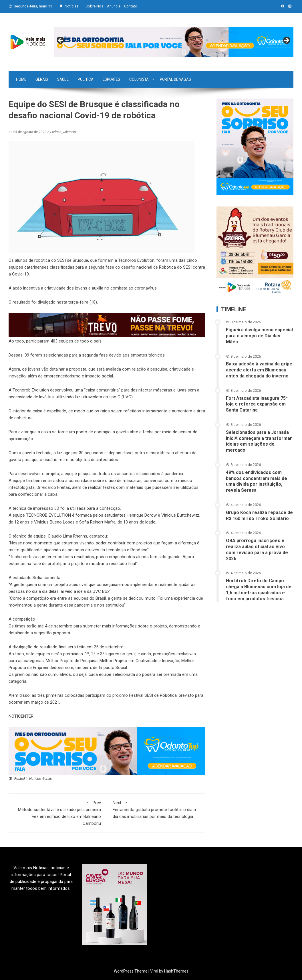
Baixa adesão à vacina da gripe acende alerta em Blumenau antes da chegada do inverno (259, 370)
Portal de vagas (175, 79)
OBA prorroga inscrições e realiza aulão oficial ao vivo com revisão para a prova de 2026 (257, 549)
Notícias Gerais (40, 779)
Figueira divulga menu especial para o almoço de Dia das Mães (259, 336)
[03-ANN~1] (107, 751)
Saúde (63, 79)
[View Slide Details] (174, 42)
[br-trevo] (107, 324)
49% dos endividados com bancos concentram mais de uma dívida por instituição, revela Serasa (257, 481)
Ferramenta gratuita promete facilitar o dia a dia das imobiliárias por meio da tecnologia (156, 809)
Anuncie (114, 6)
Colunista (139, 79)
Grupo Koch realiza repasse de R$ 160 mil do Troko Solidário (259, 515)
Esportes (111, 79)
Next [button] (286, 41)
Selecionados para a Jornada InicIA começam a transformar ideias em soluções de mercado (259, 441)
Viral (154, 971)
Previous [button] (61, 41)
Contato (131, 6)
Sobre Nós (94, 6)
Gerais (42, 79)
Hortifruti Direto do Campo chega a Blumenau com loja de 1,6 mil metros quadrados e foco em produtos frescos (259, 590)
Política (86, 79)
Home (21, 79)
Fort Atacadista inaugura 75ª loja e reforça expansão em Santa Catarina (257, 404)
